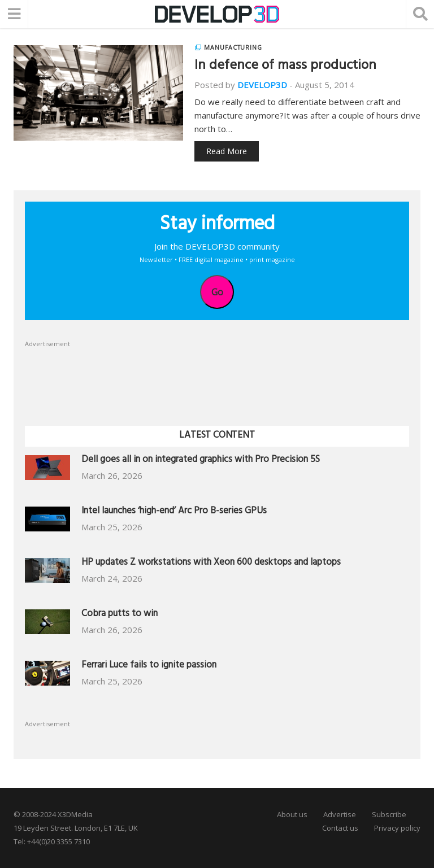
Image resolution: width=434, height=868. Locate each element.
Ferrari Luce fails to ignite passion (149, 666)
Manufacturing (233, 47)
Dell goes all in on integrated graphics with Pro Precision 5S (201, 461)
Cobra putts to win (120, 615)
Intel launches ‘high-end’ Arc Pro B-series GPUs (174, 512)
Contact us (340, 828)
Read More (227, 151)
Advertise (340, 814)
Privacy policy (397, 828)
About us (292, 814)
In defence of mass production (285, 67)
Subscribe (389, 814)
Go (217, 292)
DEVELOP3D (262, 85)
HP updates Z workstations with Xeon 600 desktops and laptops (211, 563)
